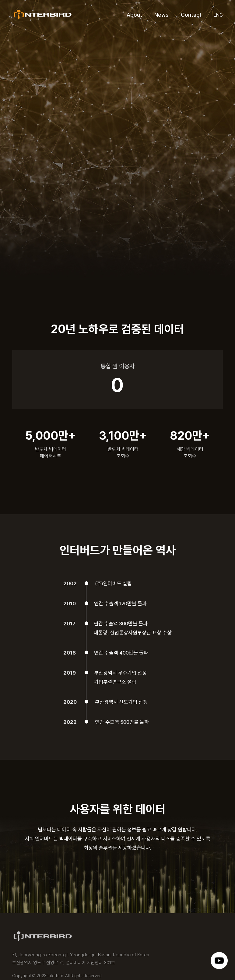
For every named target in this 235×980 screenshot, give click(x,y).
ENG (218, 15)
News (161, 15)
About (134, 15)
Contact (191, 15)
